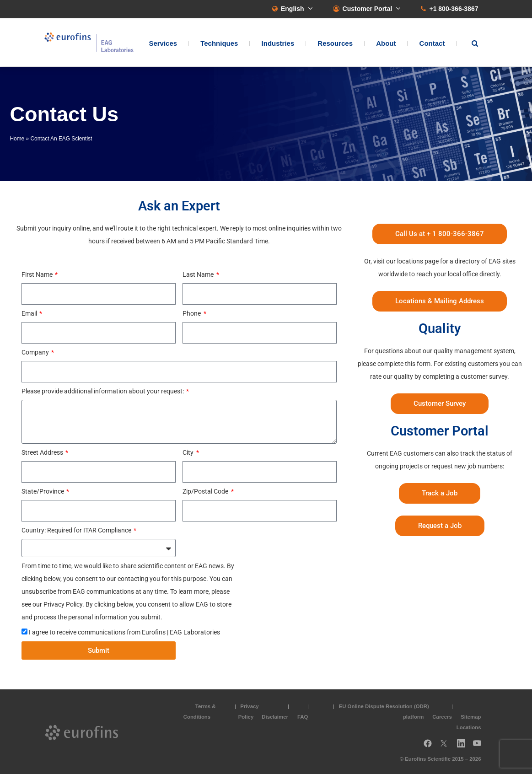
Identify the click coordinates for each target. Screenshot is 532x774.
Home (17, 139)
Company (36, 352)
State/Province (43, 491)
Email (30, 313)
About (386, 44)
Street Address (43, 452)
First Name (38, 274)
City (189, 452)
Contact (432, 44)
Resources (335, 44)
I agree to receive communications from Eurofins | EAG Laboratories (124, 632)
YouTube (480, 746)
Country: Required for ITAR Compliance (77, 530)
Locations (469, 727)
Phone (192, 313)
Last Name (199, 274)
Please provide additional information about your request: (103, 391)
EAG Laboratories (90, 43)
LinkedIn (464, 746)
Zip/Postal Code (206, 491)
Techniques (219, 44)
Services (163, 44)
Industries (278, 44)
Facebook (428, 746)
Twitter (446, 746)
